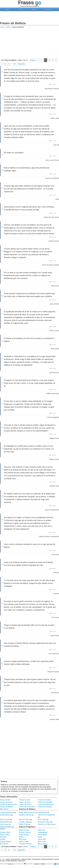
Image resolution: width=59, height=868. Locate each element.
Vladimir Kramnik (53, 672)
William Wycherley (53, 393)
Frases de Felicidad (45, 802)
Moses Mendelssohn (52, 510)
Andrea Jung (55, 118)
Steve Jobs (42, 839)
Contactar (37, 864)
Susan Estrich (54, 304)
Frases (7, 9)
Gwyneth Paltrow (44, 822)
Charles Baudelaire (7, 812)
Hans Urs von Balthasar (46, 815)
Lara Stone (55, 555)
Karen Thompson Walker (50, 265)
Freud (40, 837)
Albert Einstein (24, 830)
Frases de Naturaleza (46, 804)
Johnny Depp (24, 841)
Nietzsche (41, 830)
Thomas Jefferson (25, 844)
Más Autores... (43, 844)
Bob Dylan (23, 839)
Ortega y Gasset (25, 832)
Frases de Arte (5, 800)
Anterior (33, 60)
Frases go (10, 864)
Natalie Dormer (54, 241)
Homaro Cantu (54, 331)
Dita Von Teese (24, 819)
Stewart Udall (54, 719)
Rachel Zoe (55, 286)
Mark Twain (42, 841)
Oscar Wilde (42, 835)
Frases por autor (26, 859)
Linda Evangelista (53, 417)
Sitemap (43, 864)
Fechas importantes (11, 861)
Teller (57, 199)
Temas (21, 9)
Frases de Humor (25, 804)
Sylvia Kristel (55, 636)
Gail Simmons (54, 373)
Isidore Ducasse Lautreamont (49, 536)
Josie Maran (55, 693)
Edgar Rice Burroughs (51, 217)
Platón (21, 837)
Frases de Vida (24, 800)
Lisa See (56, 594)
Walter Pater (23, 824)
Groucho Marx (5, 832)
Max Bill (56, 145)
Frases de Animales (45, 807)
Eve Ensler (55, 617)
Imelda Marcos (5, 815)
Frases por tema (15, 859)
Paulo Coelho (5, 835)
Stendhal (3, 837)
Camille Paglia (24, 822)
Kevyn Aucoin (5, 819)
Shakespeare (43, 832)
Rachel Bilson (5, 822)
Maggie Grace (54, 438)
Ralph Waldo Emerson (27, 812)
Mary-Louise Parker (52, 160)
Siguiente (21, 64)
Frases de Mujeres (7, 807)
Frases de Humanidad (27, 807)
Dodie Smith (55, 349)
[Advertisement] (29, 16)
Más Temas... (5, 809)
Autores (34, 9)
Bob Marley (4, 844)
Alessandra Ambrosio (52, 89)
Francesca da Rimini (52, 178)
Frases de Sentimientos (9, 804)
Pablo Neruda (24, 835)
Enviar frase (22, 861)
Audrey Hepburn (6, 841)
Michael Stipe (54, 486)
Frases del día (48, 9)
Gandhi (3, 839)
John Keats (42, 819)
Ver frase (53, 85)
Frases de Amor (25, 802)
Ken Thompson (54, 654)
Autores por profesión (47, 859)
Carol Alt (56, 573)
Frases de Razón (6, 802)
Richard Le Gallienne (45, 824)
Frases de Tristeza (45, 800)
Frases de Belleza (13, 23)
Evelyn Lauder (54, 459)
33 (15, 64)
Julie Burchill (42, 812)
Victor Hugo (4, 824)
